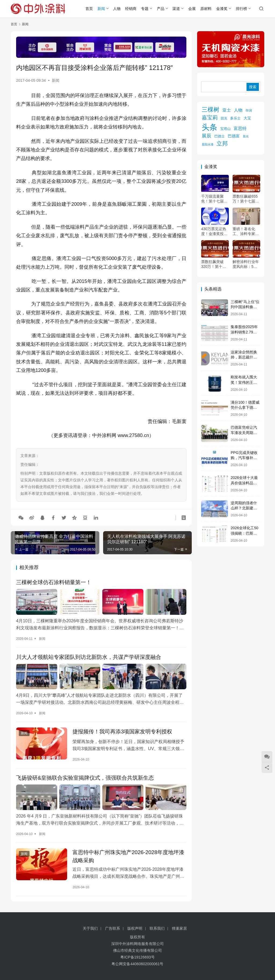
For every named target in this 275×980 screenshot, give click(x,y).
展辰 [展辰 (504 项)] (207, 136)
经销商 (131, 9)
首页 (89, 9)
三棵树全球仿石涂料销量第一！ (54, 582)
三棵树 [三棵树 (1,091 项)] (211, 110)
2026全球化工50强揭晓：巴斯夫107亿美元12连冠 (245, 533)
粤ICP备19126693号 (137, 957)
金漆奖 (222, 9)
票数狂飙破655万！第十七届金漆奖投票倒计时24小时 (246, 199)
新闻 (101, 9)
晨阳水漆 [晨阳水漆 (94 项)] (208, 144)
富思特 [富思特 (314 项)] (240, 128)
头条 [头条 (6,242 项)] (209, 127)
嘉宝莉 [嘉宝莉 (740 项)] (210, 118)
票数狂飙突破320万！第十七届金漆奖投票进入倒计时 (214, 264)
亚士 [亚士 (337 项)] (227, 110)
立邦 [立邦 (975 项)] (222, 143)
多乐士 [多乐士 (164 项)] (235, 118)
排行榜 (241, 9)
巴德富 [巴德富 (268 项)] (234, 136)
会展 (192, 9)
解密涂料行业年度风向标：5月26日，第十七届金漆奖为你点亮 (246, 264)
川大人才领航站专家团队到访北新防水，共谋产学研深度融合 (89, 657)
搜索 (253, 87)
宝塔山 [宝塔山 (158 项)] (225, 129)
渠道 (176, 9)
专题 (145, 9)
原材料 (206, 9)
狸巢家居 (179, 928)
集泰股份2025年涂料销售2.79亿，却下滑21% (244, 332)
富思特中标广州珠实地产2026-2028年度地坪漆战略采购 (128, 856)
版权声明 (135, 928)
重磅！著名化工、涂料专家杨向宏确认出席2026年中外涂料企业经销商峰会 (246, 231)
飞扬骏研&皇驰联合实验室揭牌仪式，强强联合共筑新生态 (85, 778)
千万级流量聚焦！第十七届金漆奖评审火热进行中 (214, 199)
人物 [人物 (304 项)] (238, 110)
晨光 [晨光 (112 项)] (246, 136)
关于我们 (90, 928)
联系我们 (157, 928)
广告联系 (113, 928)
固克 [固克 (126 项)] (224, 118)
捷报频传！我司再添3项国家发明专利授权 (122, 732)
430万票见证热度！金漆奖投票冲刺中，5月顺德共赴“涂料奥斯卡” (215, 231)
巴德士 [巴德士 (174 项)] (220, 136)
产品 (161, 9)
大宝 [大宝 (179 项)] (247, 118)
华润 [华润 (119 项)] (249, 110)
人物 (117, 9)
